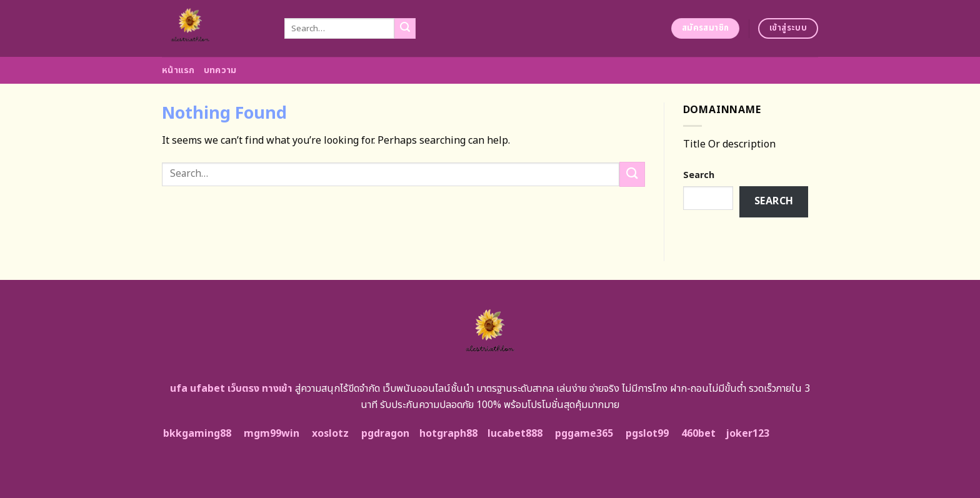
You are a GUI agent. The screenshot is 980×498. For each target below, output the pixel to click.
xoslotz (330, 434)
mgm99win (272, 434)
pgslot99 (647, 434)
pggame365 (584, 434)
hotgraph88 (448, 434)
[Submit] (405, 29)
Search (699, 175)
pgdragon (385, 434)
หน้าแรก (178, 70)
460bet (698, 434)
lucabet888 (515, 434)
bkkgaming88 (197, 434)
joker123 (747, 434)
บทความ (220, 70)
